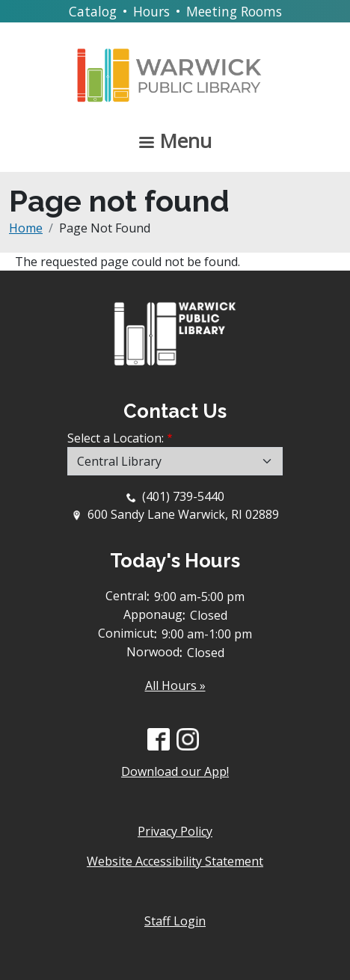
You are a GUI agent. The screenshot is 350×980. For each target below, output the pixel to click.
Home (26, 228)
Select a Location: (116, 438)
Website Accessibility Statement (175, 861)
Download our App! (175, 771)
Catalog (93, 11)
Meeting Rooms (234, 11)
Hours (151, 11)
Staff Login (175, 921)
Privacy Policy (175, 831)
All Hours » (175, 685)
